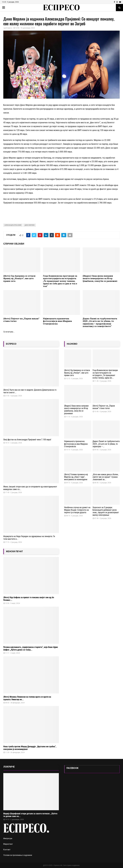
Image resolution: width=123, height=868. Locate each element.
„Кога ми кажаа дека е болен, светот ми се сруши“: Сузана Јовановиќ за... (105, 477)
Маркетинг (8, 844)
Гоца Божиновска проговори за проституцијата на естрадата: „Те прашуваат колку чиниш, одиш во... (105, 374)
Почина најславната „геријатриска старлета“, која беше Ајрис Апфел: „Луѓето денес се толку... (31, 648)
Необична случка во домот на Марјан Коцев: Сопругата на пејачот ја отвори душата (77, 510)
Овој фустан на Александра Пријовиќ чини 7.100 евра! (27, 440)
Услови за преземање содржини (18, 855)
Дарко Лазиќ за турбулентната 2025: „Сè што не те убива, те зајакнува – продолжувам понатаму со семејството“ (100, 322)
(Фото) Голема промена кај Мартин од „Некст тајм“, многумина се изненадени (76, 477)
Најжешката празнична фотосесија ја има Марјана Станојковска (57, 321)
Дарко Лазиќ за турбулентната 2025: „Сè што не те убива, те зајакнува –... (106, 444)
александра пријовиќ (13, 225)
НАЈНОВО (72, 344)
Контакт (7, 850)
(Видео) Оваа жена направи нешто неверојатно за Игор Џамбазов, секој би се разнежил (100, 278)
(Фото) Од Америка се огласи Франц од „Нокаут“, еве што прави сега (19, 278)
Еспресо (9, 28)
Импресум (8, 838)
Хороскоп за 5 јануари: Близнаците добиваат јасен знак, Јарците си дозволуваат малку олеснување (106, 511)
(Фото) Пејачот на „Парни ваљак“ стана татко (21, 320)
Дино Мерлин (30, 225)
